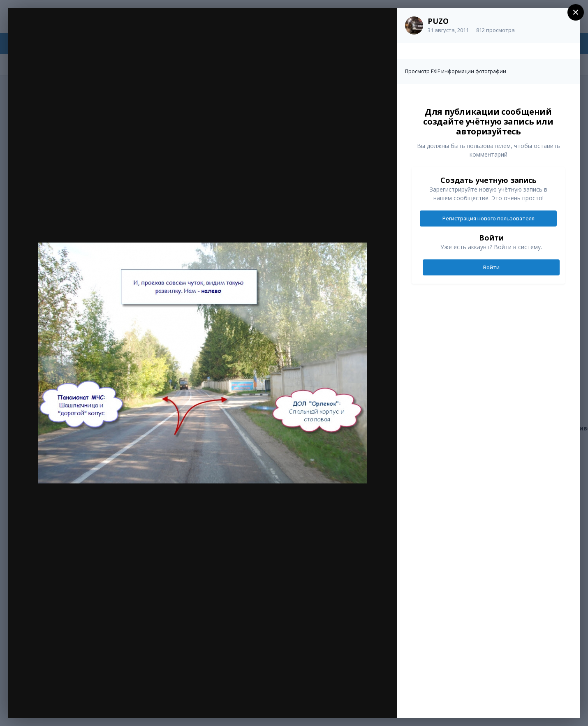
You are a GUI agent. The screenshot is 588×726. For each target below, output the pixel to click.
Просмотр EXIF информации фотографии (456, 71)
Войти (491, 267)
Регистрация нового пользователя (488, 218)
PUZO (438, 21)
